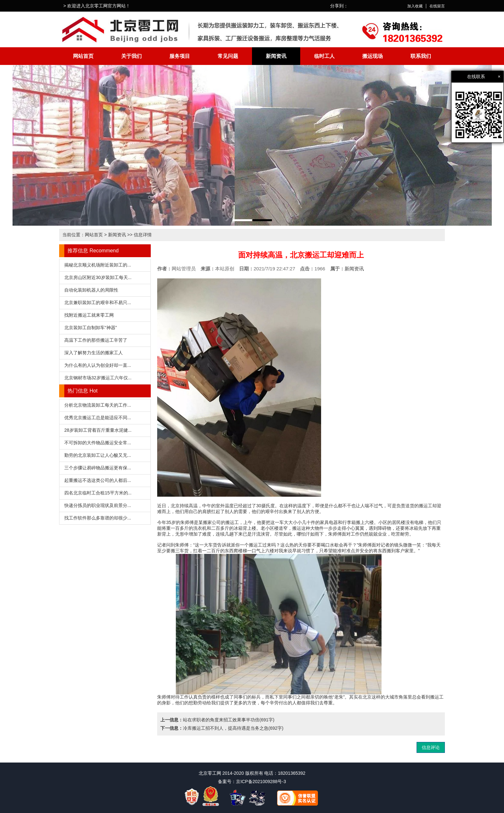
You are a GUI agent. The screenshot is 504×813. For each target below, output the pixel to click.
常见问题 (228, 56)
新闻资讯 (276, 56)
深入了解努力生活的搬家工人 (94, 353)
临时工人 (324, 56)
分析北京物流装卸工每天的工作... (98, 405)
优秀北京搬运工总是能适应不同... (98, 418)
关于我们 (131, 56)
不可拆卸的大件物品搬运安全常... (98, 443)
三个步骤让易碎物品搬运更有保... (98, 468)
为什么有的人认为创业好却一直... (98, 365)
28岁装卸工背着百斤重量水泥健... (98, 430)
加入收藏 (415, 6)
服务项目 (180, 56)
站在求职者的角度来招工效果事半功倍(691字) (229, 720)
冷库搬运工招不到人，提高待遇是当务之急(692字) (233, 728)
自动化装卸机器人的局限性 (91, 290)
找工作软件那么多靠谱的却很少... (98, 518)
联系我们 (421, 56)
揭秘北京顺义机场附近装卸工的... (98, 265)
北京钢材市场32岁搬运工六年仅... (98, 378)
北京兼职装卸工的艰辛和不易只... (98, 303)
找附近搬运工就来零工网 (89, 315)
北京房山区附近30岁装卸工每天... (98, 277)
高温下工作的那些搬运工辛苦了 (96, 340)
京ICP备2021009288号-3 (261, 781)
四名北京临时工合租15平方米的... (98, 493)
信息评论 (431, 747)
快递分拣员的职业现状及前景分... (98, 505)
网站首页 (83, 56)
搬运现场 (373, 56)
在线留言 (437, 6)
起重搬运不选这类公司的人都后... (98, 480)
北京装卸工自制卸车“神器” (90, 328)
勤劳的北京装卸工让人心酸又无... (98, 455)
